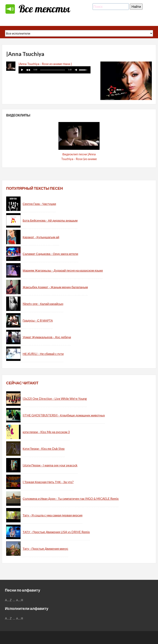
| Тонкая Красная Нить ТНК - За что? (48, 482)
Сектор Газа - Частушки (39, 204)
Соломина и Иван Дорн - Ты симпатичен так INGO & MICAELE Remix (71, 499)
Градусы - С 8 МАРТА (38, 320)
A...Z (8, 600)
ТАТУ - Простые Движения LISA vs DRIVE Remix (56, 532)
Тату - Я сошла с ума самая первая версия (53, 515)
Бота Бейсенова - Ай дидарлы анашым (50, 220)
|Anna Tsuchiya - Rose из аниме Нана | (45, 64)
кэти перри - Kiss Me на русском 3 (46, 432)
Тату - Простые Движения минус (45, 549)
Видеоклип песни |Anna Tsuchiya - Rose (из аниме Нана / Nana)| (79, 159)
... (14, 600)
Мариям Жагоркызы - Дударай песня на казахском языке (63, 270)
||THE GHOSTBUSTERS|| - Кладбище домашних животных (64, 415)
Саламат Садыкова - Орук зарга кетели (50, 254)
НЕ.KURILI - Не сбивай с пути (43, 354)
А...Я (20, 600)
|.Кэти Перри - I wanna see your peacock (50, 465)
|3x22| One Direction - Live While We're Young (55, 399)
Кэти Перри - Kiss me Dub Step (44, 449)
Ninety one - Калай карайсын (43, 304)
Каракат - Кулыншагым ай (41, 237)
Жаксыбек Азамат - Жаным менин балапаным (55, 287)
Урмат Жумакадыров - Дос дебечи (47, 337)
